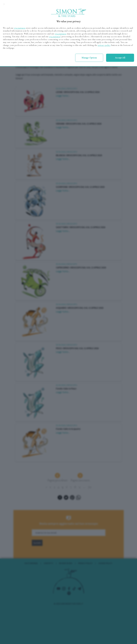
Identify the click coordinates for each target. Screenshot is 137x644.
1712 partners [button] (20, 28)
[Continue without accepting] (4, 4)
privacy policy (104, 45)
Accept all (120, 58)
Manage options (89, 58)
